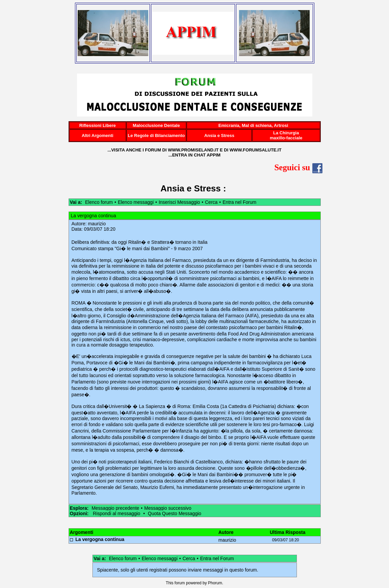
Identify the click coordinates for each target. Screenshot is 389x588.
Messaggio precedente (115, 508)
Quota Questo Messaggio (175, 513)
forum (180, 583)
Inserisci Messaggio (179, 202)
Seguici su (298, 167)
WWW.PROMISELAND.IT (193, 150)
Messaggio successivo (168, 508)
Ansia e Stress (190, 188)
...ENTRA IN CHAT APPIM (194, 155)
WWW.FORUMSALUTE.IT (256, 150)
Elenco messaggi (136, 202)
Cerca (211, 202)
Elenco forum (99, 202)
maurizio (97, 224)
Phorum (215, 583)
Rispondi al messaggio (116, 513)
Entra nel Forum (239, 202)
